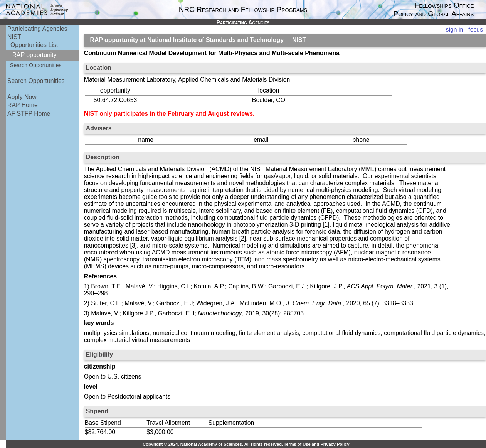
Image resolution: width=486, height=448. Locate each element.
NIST (14, 37)
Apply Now (22, 97)
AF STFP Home (29, 114)
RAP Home (23, 105)
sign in (455, 29)
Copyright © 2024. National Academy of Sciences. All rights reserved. (213, 444)
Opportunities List (34, 45)
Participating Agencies (37, 29)
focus (476, 29)
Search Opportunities (36, 65)
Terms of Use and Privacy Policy (316, 444)
